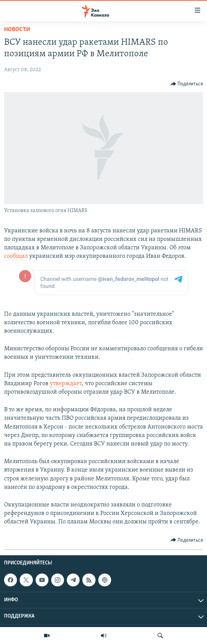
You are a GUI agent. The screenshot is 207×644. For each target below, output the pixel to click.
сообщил (16, 256)
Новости (17, 30)
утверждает (66, 384)
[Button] (187, 84)
